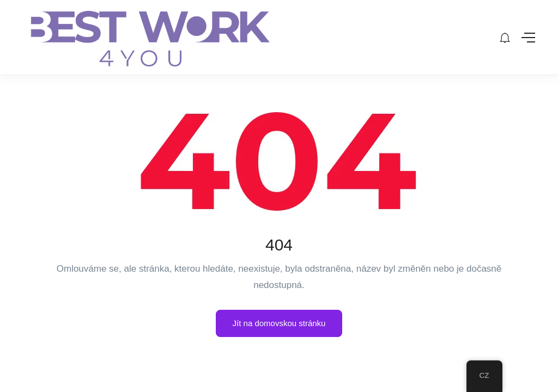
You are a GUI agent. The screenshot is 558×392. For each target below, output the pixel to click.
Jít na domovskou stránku (279, 323)
